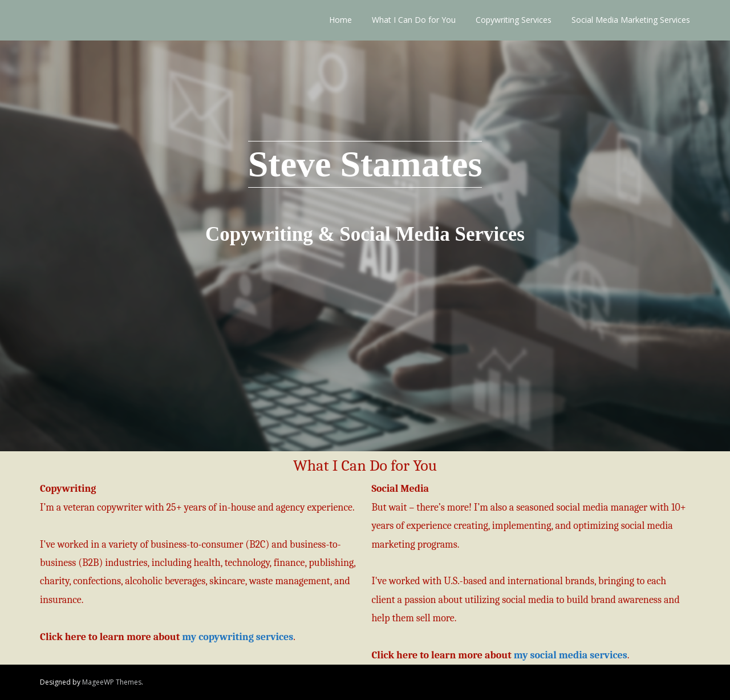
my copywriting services (238, 637)
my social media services (571, 655)
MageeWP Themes (112, 682)
